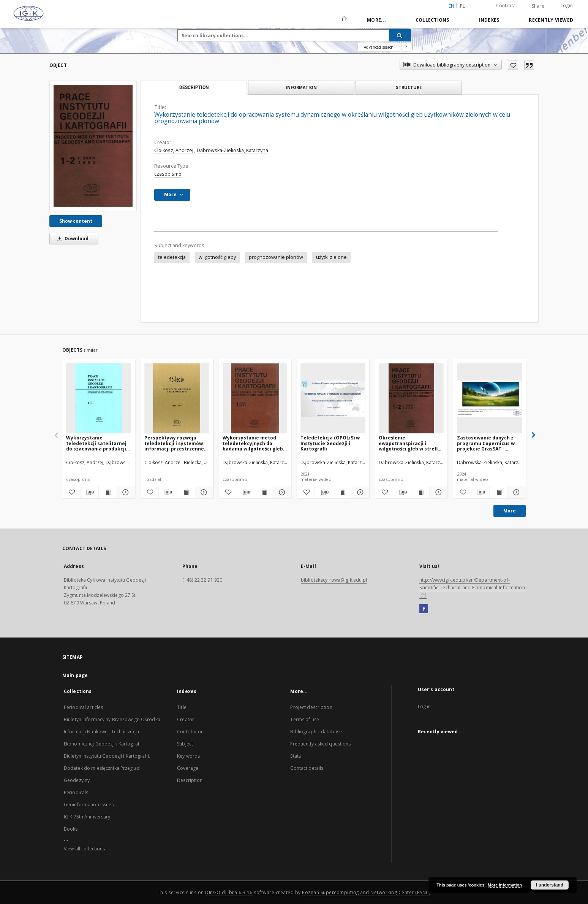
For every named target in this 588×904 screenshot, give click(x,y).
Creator (186, 719)
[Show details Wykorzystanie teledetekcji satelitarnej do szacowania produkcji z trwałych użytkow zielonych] (125, 492)
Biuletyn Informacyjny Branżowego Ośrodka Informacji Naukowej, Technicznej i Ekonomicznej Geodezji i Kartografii (112, 732)
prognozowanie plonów (276, 257)
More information (505, 885)
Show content (76, 221)
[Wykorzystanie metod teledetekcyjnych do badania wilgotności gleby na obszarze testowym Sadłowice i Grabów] (255, 399)
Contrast (506, 6)
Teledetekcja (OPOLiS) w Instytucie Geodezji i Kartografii (330, 443)
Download (71, 239)
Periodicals (76, 792)
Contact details (307, 768)
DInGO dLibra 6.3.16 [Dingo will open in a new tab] (229, 892)
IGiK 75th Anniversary (87, 817)
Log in (424, 707)
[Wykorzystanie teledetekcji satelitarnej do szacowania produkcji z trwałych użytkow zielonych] (99, 399)
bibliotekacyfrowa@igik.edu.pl (334, 580)
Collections (432, 20)
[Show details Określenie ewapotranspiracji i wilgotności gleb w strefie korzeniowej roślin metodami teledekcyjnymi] (437, 492)
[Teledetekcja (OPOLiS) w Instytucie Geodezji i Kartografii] (333, 399)
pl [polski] (463, 6)
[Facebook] (424, 609)
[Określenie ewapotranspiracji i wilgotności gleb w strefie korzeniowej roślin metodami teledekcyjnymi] (411, 399)
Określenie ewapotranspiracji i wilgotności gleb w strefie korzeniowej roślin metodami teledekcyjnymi (411, 443)
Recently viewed (551, 20)
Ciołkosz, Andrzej (174, 150)
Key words (188, 756)
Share (538, 6)
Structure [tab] (409, 87)
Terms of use (304, 719)
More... (376, 20)
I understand (550, 885)
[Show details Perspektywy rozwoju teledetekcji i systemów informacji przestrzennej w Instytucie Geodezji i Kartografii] (203, 492)
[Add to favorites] (513, 65)
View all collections (84, 849)
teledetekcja (172, 257)
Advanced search (379, 47)
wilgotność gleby (217, 257)
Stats (296, 756)
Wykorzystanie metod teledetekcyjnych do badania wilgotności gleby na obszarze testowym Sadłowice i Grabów (254, 443)
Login (567, 6)
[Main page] (344, 20)
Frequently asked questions (320, 744)
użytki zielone (331, 257)
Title (182, 707)
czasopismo (168, 174)
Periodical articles (83, 707)
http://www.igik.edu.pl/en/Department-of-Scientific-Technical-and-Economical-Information (472, 587)
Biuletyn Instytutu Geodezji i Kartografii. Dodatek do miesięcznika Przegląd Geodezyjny (107, 768)
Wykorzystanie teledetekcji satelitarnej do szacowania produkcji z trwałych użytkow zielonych (98, 443)
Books (71, 829)
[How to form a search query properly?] (406, 47)
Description (190, 780)
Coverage (188, 768)
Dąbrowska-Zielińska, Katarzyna (232, 150)
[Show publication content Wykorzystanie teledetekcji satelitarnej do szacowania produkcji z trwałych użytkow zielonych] (108, 492)
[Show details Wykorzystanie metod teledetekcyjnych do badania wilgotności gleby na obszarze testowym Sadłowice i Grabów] (281, 492)
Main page (75, 675)
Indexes (489, 20)
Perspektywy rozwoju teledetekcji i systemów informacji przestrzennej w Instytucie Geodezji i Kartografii (175, 443)
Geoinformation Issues (89, 805)
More (510, 511)
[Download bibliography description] (89, 492)
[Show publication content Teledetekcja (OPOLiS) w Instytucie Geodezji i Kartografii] (342, 492)
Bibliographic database (316, 732)
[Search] (400, 35)
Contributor (190, 732)
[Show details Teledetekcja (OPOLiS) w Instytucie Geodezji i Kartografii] (359, 492)
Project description (311, 707)
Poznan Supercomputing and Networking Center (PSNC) (366, 892)
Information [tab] (301, 87)
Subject (185, 744)
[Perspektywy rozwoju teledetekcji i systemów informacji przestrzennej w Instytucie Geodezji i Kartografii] (177, 399)
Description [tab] (194, 87)
